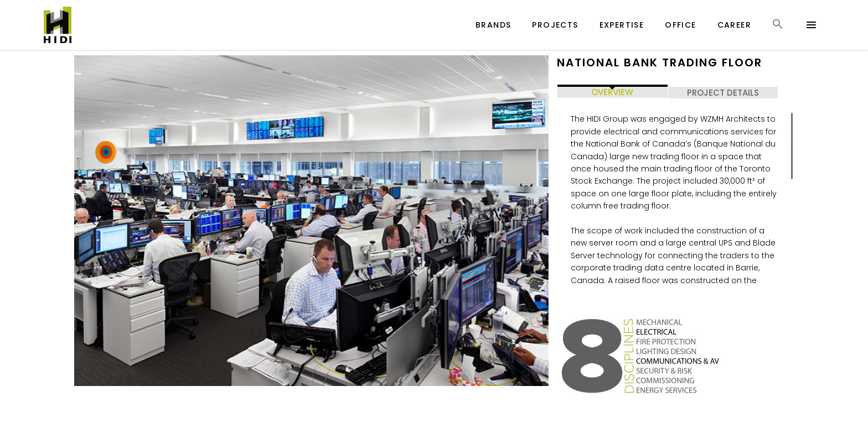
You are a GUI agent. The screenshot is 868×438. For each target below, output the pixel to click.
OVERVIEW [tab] (612, 92)
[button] (778, 34)
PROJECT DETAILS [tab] (723, 93)
